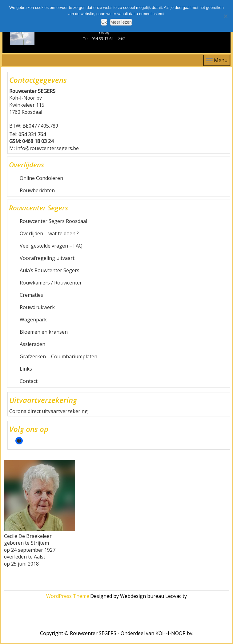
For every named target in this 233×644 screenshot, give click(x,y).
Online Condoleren (41, 178)
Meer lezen (121, 22)
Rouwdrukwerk (37, 307)
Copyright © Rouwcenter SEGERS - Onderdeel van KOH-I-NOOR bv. (117, 633)
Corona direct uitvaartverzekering (48, 411)
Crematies (31, 295)
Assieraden (32, 344)
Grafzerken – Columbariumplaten (58, 356)
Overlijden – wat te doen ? (49, 233)
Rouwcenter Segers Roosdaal (53, 221)
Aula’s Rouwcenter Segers (50, 270)
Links (26, 369)
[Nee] (225, 16)
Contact (29, 381)
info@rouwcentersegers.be (47, 148)
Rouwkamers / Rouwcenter (51, 283)
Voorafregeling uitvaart (47, 258)
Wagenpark (33, 320)
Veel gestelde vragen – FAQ (51, 246)
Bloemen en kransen (44, 332)
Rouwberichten (37, 190)
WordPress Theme (68, 596)
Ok (104, 22)
